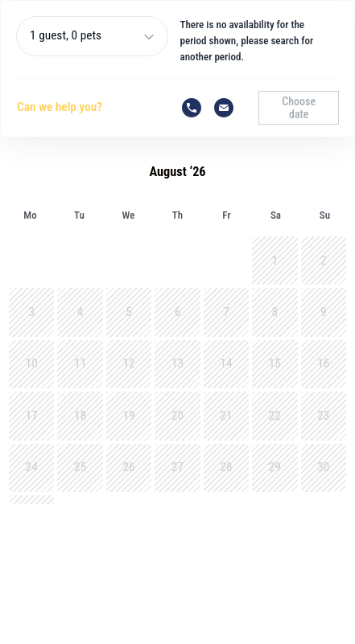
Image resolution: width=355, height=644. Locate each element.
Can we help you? (60, 107)
